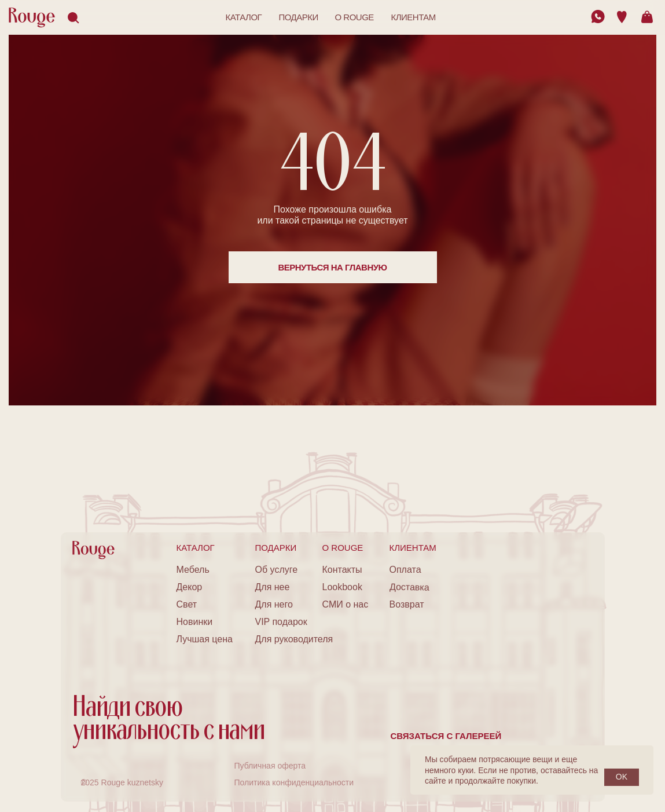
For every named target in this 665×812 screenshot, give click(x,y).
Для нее (273, 587)
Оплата (405, 570)
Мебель (193, 570)
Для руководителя (294, 639)
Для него (274, 604)
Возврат (407, 604)
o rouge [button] (354, 17)
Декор (190, 587)
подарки (276, 548)
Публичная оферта (270, 766)
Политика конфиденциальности (294, 782)
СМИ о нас (346, 604)
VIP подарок (281, 622)
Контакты (342, 570)
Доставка (409, 587)
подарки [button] (299, 17)
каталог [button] (244, 17)
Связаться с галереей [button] (446, 736)
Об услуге (277, 570)
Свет (187, 604)
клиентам (414, 17)
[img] (598, 17)
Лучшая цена (205, 639)
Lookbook (342, 587)
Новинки (195, 622)
